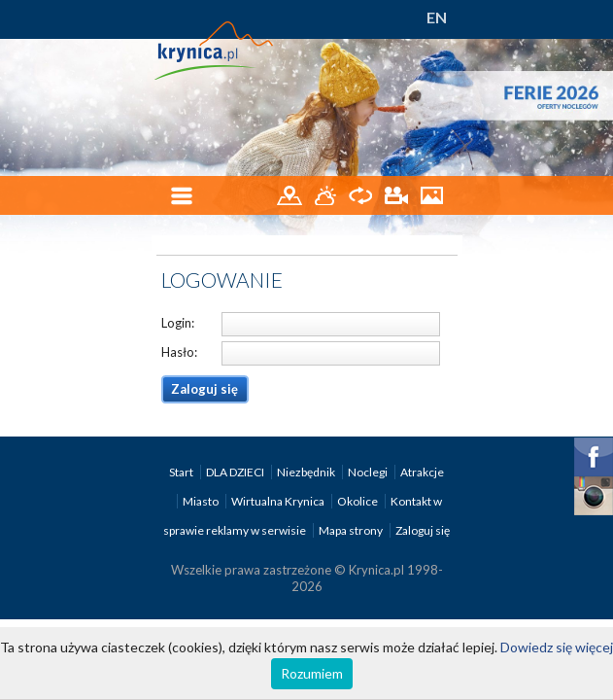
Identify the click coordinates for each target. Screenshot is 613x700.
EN (437, 17)
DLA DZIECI (236, 472)
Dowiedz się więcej (557, 647)
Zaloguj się (423, 530)
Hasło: (179, 352)
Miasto (202, 501)
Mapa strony (351, 530)
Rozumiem (312, 673)
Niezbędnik (307, 472)
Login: (178, 323)
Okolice (358, 501)
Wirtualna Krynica (279, 501)
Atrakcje (422, 472)
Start (182, 472)
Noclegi (369, 472)
